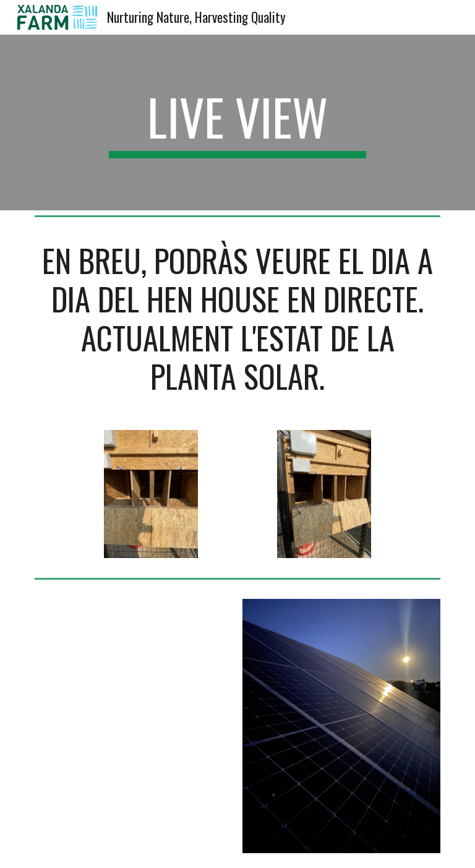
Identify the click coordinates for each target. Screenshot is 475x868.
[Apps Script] (133, 726)
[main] (237, 122)
